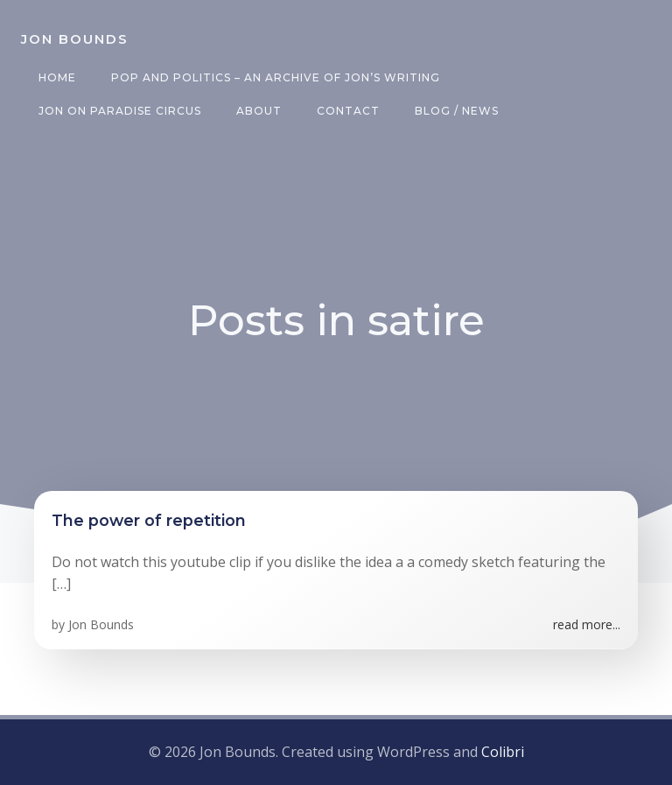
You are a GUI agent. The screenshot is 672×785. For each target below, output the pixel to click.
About (259, 111)
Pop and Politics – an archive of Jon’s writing (276, 77)
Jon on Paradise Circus (120, 111)
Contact (348, 111)
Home (57, 77)
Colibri (503, 752)
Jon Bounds (101, 624)
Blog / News (457, 111)
